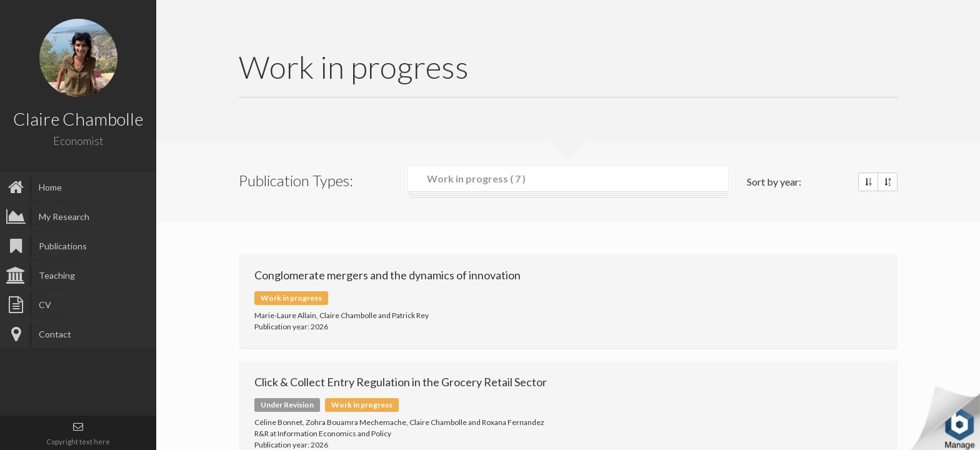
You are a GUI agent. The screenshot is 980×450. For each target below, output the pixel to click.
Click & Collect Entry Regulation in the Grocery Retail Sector (401, 382)
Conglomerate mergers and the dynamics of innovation (387, 275)
